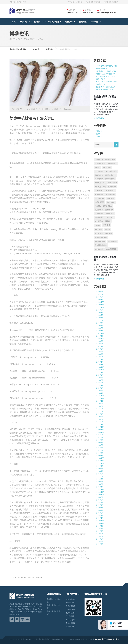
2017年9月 (100, 528)
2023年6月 (100, 349)
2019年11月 (100, 461)
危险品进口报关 (113, 183)
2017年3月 (100, 544)
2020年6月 (100, 443)
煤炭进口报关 (99, 210)
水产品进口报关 (111, 195)
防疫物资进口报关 (100, 242)
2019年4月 (100, 479)
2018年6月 (100, 505)
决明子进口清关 (112, 164)
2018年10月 (100, 495)
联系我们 (95, 22)
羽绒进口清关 (110, 217)
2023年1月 (100, 362)
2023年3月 (100, 357)
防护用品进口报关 (101, 238)
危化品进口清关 (100, 183)
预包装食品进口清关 (101, 245)
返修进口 (108, 221)
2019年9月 (100, 466)
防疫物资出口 (71, 599)
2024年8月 (100, 344)
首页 (14, 22)
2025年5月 (100, 320)
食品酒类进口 (53, 22)
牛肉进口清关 (99, 214)
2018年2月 (100, 515)
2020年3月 (100, 450)
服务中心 (24, 22)
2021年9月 (100, 404)
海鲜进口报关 (71, 623)
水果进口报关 (110, 198)
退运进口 (107, 230)
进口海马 (55, 109)
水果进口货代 (111, 202)
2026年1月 (100, 300)
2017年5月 (100, 539)
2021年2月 (100, 422)
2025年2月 (100, 328)
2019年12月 (100, 458)
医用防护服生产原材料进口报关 (105, 179)
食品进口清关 (111, 249)
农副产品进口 (71, 613)
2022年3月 (100, 388)
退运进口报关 (71, 603)
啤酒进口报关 (71, 606)
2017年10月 (100, 526)
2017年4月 (100, 542)
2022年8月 (100, 375)
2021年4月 (100, 417)
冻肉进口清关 (99, 171)
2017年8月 (100, 531)
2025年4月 (100, 323)
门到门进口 (109, 234)
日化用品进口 (71, 616)
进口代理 (98, 225)
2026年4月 (100, 292)
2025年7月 (100, 315)
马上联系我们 (99, 118)
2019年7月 (100, 471)
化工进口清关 (99, 175)
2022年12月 (100, 365)
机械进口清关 (99, 195)
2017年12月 (100, 521)
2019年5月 (100, 476)
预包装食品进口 (112, 242)
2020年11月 (100, 430)
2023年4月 (100, 354)
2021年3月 (100, 419)
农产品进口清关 (100, 164)
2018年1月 (100, 518)
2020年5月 (100, 445)
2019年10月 (100, 463)
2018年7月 (100, 502)
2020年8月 (100, 437)
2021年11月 (100, 398)
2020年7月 (100, 440)
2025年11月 (100, 305)
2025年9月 (100, 310)
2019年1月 (100, 487)
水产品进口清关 (100, 198)
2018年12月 (100, 489)
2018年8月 (100, 500)
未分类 (98, 134)
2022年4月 (100, 385)
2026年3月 (100, 294)
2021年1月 (100, 424)
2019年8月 (100, 469)
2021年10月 (100, 401)
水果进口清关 (100, 202)
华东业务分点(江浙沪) (111, 2)
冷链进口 (98, 168)
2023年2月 (100, 359)
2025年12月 (100, 302)
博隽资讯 (83, 22)
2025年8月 (100, 313)
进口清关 (99, 230)
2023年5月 (100, 352)
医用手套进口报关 (110, 175)
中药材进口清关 (110, 160)
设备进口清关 (99, 221)
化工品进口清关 (111, 171)
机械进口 (38, 22)
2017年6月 (100, 536)
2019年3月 (100, 482)
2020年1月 (100, 456)
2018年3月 (100, 513)
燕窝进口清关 (109, 210)
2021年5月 (100, 414)
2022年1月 (100, 393)
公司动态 (99, 131)
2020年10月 (100, 432)
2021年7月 (100, 409)
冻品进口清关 (107, 168)
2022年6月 (100, 380)
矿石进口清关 (99, 217)
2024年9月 (100, 341)
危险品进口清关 (100, 187)
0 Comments (67, 109)
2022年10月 (100, 370)
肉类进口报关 (71, 627)
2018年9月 (100, 497)
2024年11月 (100, 336)
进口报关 (107, 225)
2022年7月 (100, 378)
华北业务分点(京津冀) (93, 2)
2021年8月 (100, 406)
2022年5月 (100, 383)
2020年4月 (100, 448)
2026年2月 (100, 297)
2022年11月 (100, 367)
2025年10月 (100, 307)
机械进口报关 (110, 191)
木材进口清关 (99, 191)
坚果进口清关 (112, 187)
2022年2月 (100, 391)
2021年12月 (100, 396)
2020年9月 (100, 435)
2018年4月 (100, 510)
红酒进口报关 (71, 609)
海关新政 (98, 206)
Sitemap (98, 639)
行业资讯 (45, 109)
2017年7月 (100, 534)
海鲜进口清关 (107, 206)
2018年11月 (100, 492)
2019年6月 (100, 474)
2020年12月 (100, 427)
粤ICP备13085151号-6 (110, 639)
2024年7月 (100, 346)
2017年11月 (100, 523)
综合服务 (69, 22)
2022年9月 (100, 372)
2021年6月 (100, 411)
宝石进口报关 (71, 620)
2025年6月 (100, 318)
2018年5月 (100, 508)
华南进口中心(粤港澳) (75, 2)
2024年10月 (100, 339)
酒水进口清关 (99, 234)
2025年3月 (100, 326)
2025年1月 (100, 331)
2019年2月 (100, 484)
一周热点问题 (99, 160)
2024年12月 (100, 333)
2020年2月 (100, 453)
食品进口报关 (99, 249)
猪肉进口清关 (110, 214)
